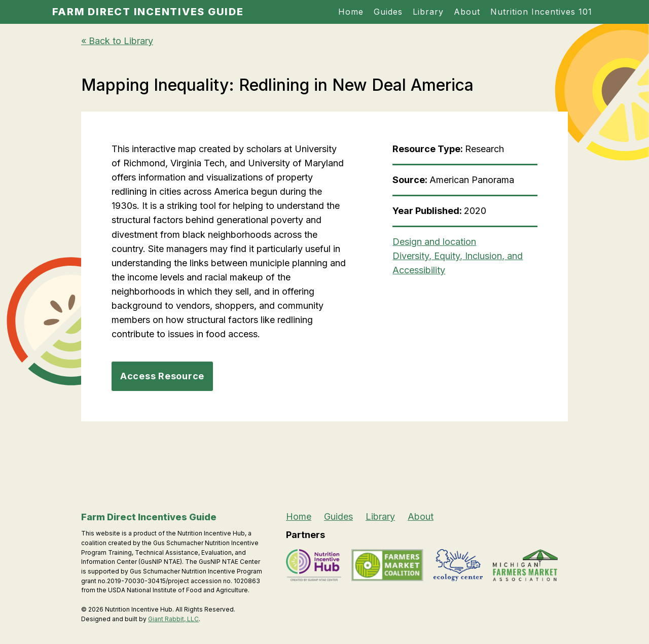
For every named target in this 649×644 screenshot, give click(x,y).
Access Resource (162, 376)
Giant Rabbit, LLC (173, 619)
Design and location (434, 242)
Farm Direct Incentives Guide (148, 12)
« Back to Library (117, 41)
